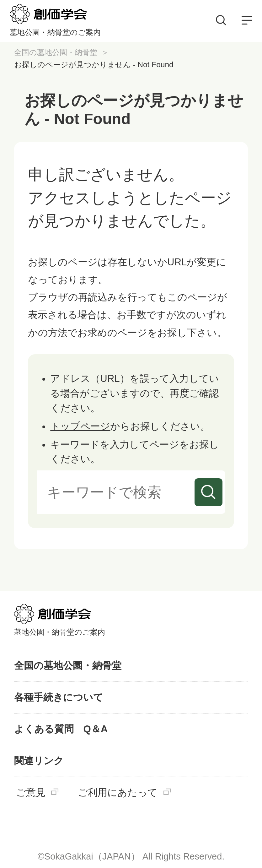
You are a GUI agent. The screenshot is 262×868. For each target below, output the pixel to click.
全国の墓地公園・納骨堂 (56, 52)
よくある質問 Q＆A (61, 729)
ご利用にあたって (118, 793)
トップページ (80, 426)
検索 (209, 492)
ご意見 (31, 793)
